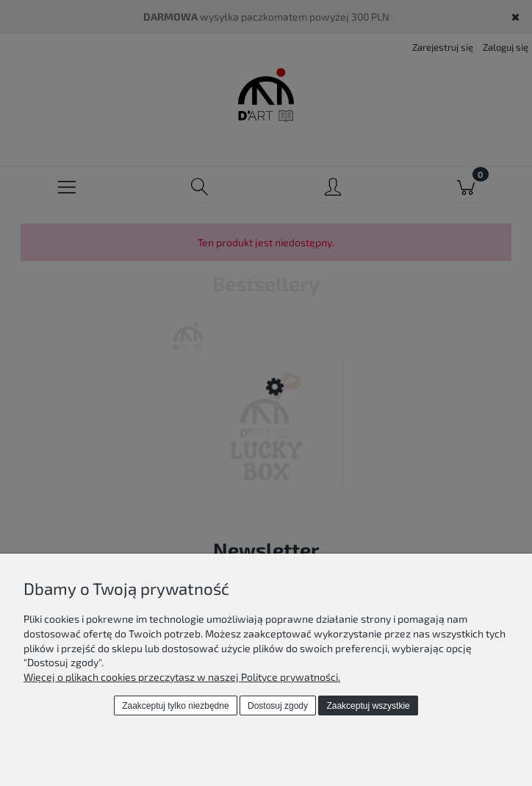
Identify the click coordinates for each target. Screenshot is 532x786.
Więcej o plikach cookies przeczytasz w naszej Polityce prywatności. (182, 677)
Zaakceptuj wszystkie (368, 706)
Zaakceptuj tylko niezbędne (175, 706)
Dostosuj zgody (278, 706)
